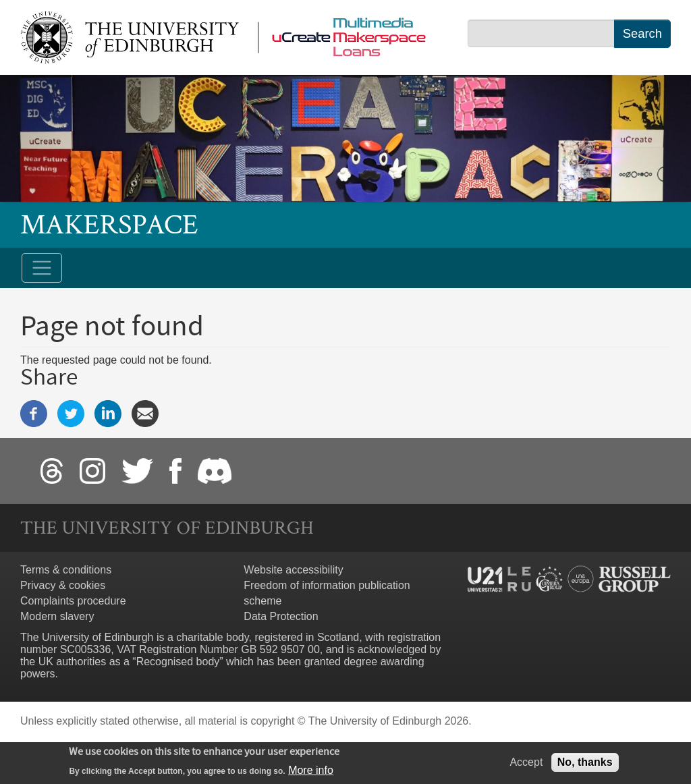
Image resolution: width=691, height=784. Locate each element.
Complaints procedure (73, 601)
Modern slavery (57, 616)
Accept (526, 765)
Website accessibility (293, 570)
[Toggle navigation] (42, 268)
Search (642, 33)
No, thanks (585, 765)
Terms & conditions (66, 570)
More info (311, 773)
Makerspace (109, 225)
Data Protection (281, 616)
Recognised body (178, 662)
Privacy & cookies (63, 585)
